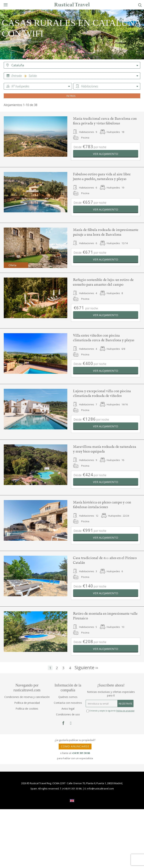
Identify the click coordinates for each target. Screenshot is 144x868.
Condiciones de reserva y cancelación (27, 697)
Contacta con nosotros (68, 703)
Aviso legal (68, 709)
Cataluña (18, 65)
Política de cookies (27, 709)
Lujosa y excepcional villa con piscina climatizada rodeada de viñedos (102, 394)
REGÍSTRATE (126, 704)
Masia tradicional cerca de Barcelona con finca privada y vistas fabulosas (105, 121)
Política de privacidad (27, 703)
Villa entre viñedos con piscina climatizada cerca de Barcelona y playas (104, 338)
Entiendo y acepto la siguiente (110, 711)
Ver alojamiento (106, 154)
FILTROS (72, 96)
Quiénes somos (68, 697)
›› (86, 668)
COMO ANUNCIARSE (75, 746)
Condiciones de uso (68, 714)
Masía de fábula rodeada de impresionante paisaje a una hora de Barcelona (106, 232)
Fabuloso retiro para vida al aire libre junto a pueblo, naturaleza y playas (102, 177)
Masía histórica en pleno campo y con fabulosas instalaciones (102, 505)
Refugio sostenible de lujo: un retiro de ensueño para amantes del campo (103, 282)
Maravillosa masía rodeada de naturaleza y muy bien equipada (105, 449)
